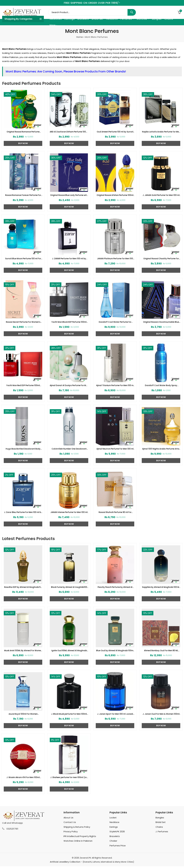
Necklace (114, 824)
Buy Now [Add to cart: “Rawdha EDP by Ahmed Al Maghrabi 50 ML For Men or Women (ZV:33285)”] (23, 600)
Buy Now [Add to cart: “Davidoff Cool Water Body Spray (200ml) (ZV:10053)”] (161, 398)
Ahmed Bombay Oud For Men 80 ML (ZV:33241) (161, 652)
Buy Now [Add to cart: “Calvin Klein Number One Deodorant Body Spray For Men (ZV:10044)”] (69, 462)
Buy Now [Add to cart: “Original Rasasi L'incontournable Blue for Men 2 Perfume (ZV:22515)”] (161, 334)
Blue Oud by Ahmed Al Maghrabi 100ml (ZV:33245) (115, 652)
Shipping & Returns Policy (77, 829)
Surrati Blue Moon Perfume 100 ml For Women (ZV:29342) (23, 259)
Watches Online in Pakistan (78, 843)
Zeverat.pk (31, 61)
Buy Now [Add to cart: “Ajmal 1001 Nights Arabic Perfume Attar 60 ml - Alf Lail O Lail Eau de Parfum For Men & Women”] (161, 462)
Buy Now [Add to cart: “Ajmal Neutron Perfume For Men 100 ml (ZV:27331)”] (115, 462)
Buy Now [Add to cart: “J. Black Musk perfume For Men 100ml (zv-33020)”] (69, 727)
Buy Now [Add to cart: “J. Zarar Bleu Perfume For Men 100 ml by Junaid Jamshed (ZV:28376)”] (23, 525)
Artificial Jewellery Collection (65, 864)
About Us (68, 819)
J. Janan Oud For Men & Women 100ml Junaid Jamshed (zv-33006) (161, 716)
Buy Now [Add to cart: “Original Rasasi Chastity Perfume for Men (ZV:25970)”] (161, 271)
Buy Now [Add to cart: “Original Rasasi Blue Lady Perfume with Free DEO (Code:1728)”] (69, 207)
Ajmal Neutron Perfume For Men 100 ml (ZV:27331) (115, 450)
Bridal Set (161, 824)
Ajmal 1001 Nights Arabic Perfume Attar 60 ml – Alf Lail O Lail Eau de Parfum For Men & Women (161, 450)
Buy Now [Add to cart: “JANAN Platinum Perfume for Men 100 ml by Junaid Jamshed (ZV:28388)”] (115, 271)
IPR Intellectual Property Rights (80, 838)
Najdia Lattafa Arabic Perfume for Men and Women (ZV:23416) (161, 132)
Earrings (114, 829)
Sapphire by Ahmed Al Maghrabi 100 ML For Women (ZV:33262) (161, 589)
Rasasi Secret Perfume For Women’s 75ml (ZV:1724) (23, 323)
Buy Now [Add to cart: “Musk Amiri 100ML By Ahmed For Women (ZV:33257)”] (23, 664)
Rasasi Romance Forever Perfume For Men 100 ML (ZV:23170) (23, 196)
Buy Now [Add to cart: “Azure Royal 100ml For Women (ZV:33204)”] (23, 727)
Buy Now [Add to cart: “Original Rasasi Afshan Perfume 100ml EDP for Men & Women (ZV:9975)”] (115, 207)
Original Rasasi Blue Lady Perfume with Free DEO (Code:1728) (69, 196)
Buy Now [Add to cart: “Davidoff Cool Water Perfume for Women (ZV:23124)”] (115, 334)
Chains (159, 829)
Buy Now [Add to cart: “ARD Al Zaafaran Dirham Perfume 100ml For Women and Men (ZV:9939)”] (69, 144)
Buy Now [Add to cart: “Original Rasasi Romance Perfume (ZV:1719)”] (23, 144)
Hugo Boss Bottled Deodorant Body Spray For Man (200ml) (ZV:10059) (23, 450)
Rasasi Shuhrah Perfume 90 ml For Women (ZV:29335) (115, 513)
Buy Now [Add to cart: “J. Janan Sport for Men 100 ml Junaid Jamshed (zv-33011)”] (115, 727)
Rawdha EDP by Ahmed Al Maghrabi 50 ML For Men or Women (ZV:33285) (23, 589)
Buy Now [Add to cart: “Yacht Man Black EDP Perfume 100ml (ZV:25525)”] (69, 334)
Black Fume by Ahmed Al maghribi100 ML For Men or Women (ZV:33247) (69, 589)
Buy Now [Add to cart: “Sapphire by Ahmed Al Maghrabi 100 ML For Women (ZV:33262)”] (161, 600)
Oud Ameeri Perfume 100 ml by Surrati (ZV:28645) (115, 132)
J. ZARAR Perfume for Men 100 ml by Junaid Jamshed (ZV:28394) (69, 259)
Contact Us (70, 824)
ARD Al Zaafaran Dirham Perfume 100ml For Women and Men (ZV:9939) (69, 132)
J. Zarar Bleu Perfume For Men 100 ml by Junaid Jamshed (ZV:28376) (23, 513)
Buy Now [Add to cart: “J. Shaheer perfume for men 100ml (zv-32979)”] (69, 791)
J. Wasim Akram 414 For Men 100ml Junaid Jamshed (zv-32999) (23, 779)
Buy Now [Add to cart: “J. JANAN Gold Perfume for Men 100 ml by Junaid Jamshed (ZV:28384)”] (161, 207)
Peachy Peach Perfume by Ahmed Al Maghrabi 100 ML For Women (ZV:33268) (115, 589)
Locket (113, 819)
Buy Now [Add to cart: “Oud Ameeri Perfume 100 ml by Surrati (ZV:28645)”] (115, 144)
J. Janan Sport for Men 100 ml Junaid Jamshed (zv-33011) (115, 716)
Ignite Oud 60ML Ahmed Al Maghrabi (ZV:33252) (69, 652)
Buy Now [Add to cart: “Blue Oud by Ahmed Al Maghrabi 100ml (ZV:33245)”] (115, 664)
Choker (113, 843)
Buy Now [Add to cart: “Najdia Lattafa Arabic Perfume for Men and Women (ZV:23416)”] (161, 144)
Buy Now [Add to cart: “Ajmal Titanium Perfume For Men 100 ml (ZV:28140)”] (115, 398)
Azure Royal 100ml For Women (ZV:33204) (23, 716)
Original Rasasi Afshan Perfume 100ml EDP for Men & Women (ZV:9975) (115, 196)
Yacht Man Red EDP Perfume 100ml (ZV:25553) (23, 386)
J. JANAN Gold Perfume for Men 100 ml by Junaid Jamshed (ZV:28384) (161, 196)
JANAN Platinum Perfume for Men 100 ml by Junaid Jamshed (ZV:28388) (115, 259)
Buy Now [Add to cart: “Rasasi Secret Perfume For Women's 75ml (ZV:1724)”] (23, 334)
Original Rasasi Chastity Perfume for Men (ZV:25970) (161, 259)
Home (80, 37)
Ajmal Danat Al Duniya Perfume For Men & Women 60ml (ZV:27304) (69, 386)
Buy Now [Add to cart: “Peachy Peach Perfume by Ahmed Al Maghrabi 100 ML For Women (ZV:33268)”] (115, 600)
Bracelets (115, 838)
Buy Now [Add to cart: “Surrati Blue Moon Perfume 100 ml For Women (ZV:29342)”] (23, 271)
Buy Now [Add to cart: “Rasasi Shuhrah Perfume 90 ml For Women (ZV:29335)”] (115, 525)
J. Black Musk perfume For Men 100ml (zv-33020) (69, 716)
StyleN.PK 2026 (117, 833)
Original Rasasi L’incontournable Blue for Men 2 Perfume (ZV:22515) (161, 323)
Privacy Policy (71, 833)
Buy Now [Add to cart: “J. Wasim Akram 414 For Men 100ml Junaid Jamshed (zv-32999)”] (23, 791)
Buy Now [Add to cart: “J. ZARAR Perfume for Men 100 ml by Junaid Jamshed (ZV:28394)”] (69, 271)
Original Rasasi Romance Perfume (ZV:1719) (23, 132)
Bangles (160, 819)
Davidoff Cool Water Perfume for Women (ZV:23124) (115, 323)
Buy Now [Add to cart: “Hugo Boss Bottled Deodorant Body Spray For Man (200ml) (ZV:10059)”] (23, 462)
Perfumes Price (118, 847)
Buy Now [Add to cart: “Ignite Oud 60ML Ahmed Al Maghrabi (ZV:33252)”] (69, 664)
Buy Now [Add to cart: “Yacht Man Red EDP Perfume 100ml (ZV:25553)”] (23, 398)
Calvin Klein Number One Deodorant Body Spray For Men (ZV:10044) (69, 450)
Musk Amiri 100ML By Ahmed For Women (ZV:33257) (23, 652)
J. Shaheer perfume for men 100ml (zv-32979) (69, 779)
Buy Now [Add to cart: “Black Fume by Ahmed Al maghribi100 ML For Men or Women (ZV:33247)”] (69, 600)
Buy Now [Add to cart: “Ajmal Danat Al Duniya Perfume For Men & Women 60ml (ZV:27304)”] (69, 398)
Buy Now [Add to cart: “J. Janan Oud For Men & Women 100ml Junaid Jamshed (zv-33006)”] (161, 727)
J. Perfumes (162, 833)
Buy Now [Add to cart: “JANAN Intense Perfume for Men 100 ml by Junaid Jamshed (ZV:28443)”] (69, 525)
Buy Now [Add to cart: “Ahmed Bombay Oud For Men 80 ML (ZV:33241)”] (161, 664)
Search (132, 12)
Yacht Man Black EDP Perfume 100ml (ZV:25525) (69, 323)
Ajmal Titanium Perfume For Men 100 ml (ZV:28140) (115, 386)
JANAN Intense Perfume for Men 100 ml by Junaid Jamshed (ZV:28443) (69, 513)
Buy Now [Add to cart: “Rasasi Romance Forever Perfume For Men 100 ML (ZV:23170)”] (23, 207)
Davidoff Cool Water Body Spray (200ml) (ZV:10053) (161, 386)
